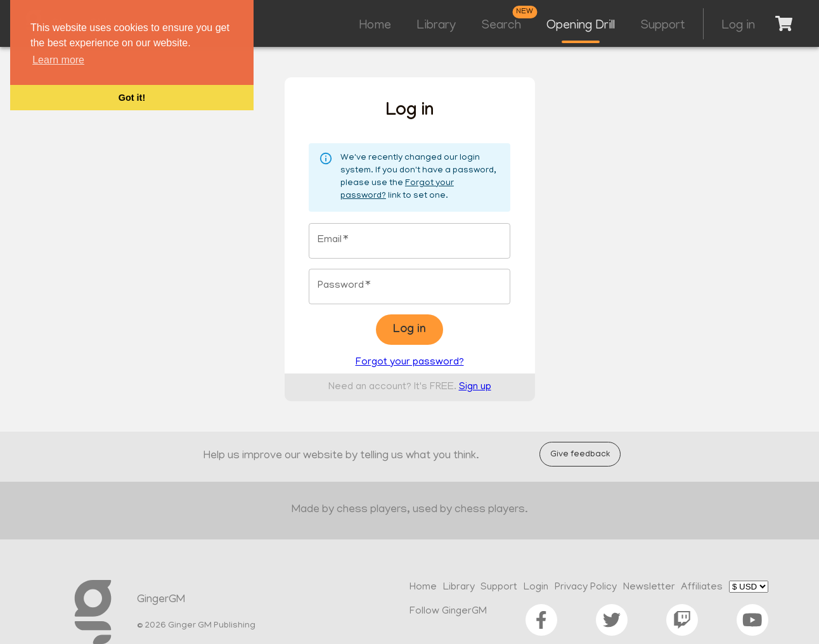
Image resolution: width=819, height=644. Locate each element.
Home (375, 26)
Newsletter (649, 588)
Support (663, 26)
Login (536, 588)
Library (436, 26)
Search (501, 26)
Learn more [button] (58, 60)
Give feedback (580, 454)
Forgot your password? (410, 363)
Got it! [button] (132, 98)
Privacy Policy (586, 588)
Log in (738, 26)
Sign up (475, 387)
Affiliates (702, 588)
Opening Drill (581, 26)
